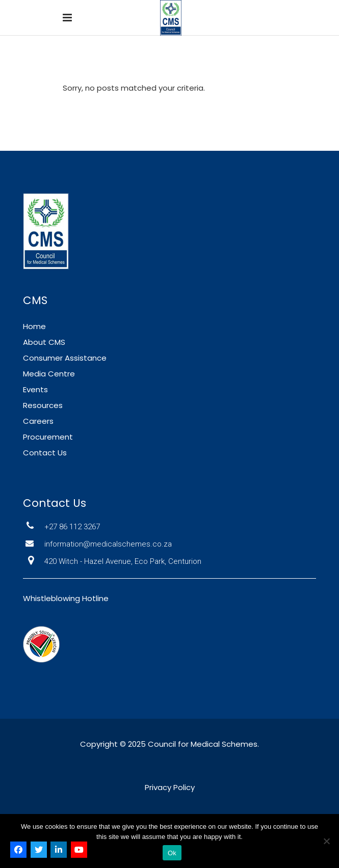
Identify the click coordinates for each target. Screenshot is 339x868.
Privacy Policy (170, 787)
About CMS (44, 342)
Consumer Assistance (65, 358)
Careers (38, 421)
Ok (172, 853)
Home (34, 326)
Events (35, 389)
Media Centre (49, 374)
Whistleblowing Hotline (66, 598)
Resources (43, 405)
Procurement (48, 437)
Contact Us (45, 453)
